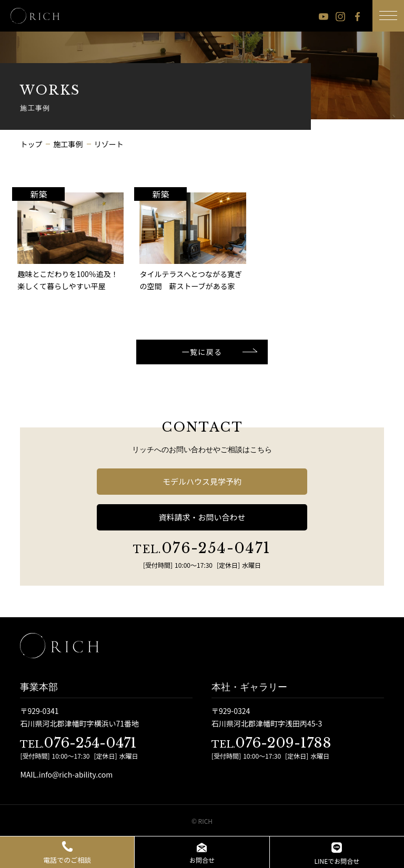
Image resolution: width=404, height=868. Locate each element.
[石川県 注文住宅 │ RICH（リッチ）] (35, 16)
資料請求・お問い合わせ (202, 517)
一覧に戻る (202, 352)
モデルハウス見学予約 (202, 481)
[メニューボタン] (388, 16)
